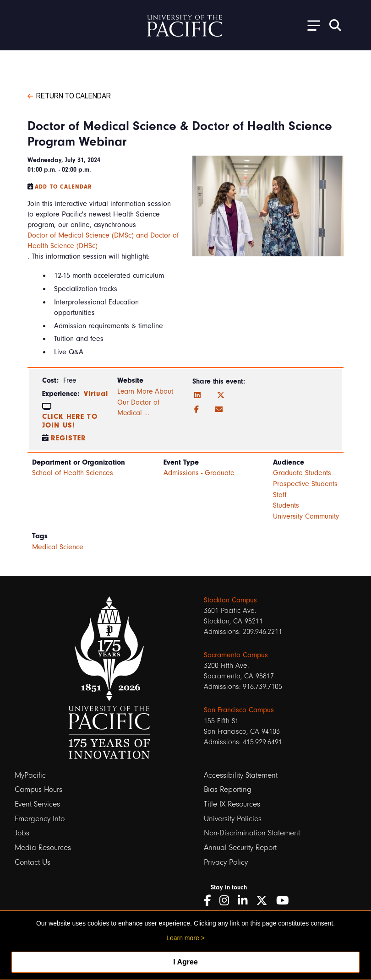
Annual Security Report (240, 847)
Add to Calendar (63, 187)
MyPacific (30, 775)
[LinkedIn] (197, 395)
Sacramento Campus (236, 655)
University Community (306, 516)
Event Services (37, 804)
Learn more (183, 938)
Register (68, 438)
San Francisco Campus (239, 710)
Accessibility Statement (241, 775)
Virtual (96, 394)
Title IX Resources (232, 804)
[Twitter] (221, 395)
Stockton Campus (230, 600)
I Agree (185, 962)
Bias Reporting (228, 789)
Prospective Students (305, 484)
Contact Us (33, 862)
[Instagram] (227, 901)
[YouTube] (286, 901)
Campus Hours (38, 789)
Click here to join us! (70, 421)
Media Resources (43, 847)
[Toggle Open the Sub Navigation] (311, 25)
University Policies (233, 819)
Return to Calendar (69, 95)
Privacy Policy (226, 862)
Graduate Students (302, 473)
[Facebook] (196, 410)
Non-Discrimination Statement (252, 833)
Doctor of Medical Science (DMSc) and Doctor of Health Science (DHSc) (103, 241)
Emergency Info (40, 819)
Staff (280, 495)
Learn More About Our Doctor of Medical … (145, 402)
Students (286, 505)
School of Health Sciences (73, 473)
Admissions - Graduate (199, 473)
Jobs (22, 833)
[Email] (219, 410)
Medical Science (58, 547)
